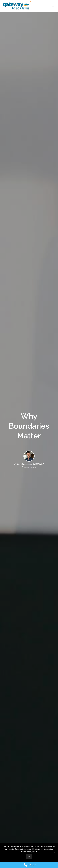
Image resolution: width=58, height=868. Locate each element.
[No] (55, 852)
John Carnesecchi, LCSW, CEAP (30, 464)
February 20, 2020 (29, 467)
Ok (29, 856)
